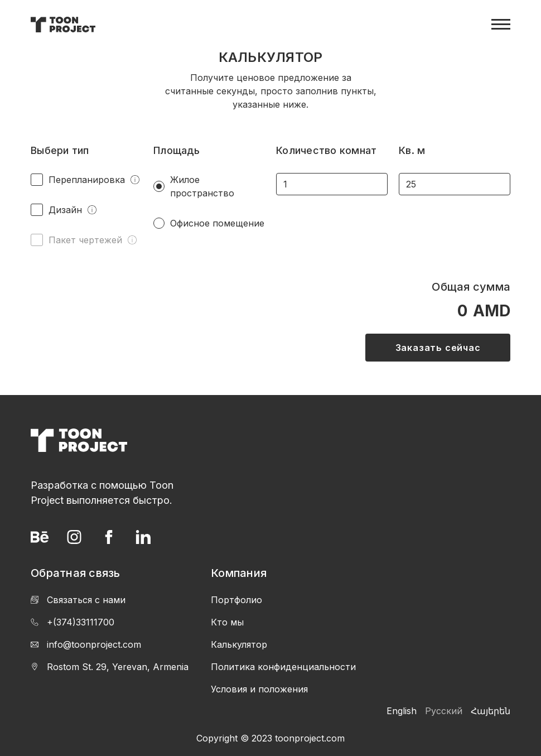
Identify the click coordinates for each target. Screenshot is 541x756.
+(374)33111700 (73, 622)
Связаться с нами (78, 600)
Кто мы (227, 622)
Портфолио (236, 600)
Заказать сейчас (438, 348)
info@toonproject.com (86, 644)
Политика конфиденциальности (283, 667)
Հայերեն (491, 711)
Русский (444, 711)
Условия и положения (259, 689)
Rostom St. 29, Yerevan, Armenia (110, 667)
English (402, 711)
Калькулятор (239, 644)
